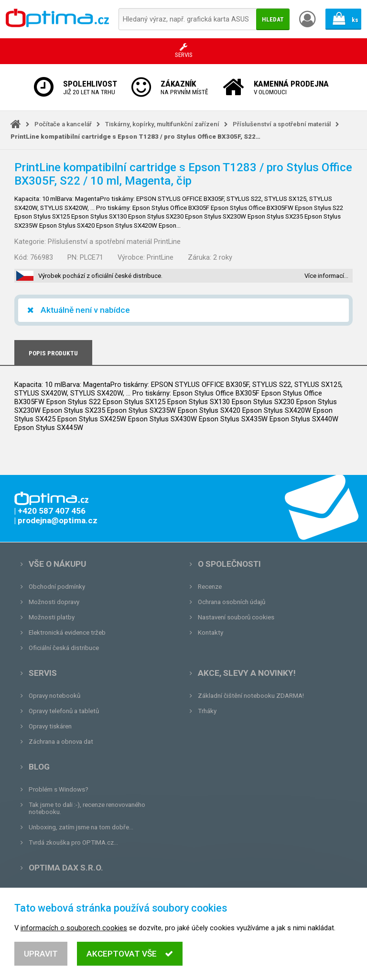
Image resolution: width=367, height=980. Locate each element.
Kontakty (210, 633)
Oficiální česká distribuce (64, 648)
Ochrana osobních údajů (232, 602)
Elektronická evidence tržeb (67, 633)
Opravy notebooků (54, 696)
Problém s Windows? (59, 789)
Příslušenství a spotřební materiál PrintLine (114, 242)
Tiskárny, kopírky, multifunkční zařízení (162, 124)
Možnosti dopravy (54, 602)
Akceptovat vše (130, 957)
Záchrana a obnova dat (61, 742)
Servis (43, 673)
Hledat (273, 19)
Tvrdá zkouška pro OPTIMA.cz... (73, 842)
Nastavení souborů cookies (236, 617)
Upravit (41, 957)
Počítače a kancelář (63, 124)
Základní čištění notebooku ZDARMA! (251, 696)
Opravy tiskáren (50, 726)
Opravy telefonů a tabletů (64, 711)
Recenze (210, 587)
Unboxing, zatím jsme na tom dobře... (81, 827)
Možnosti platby (52, 617)
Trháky (207, 711)
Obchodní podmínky (57, 587)
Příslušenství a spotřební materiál (282, 124)
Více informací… (326, 276)
